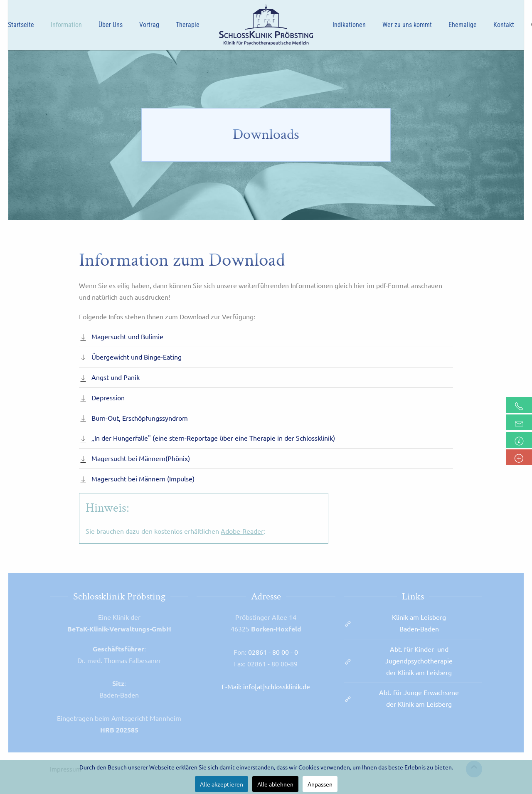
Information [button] (66, 25)
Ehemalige (463, 25)
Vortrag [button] (149, 25)
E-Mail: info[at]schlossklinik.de (266, 686)
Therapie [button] (188, 25)
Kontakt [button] (504, 25)
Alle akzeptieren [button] (222, 784)
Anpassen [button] (320, 784)
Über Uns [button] (111, 25)
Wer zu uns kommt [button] (407, 25)
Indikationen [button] (349, 25)
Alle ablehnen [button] (275, 784)
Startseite (21, 25)
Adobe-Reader (242, 531)
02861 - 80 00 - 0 (273, 652)
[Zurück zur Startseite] (266, 25)
